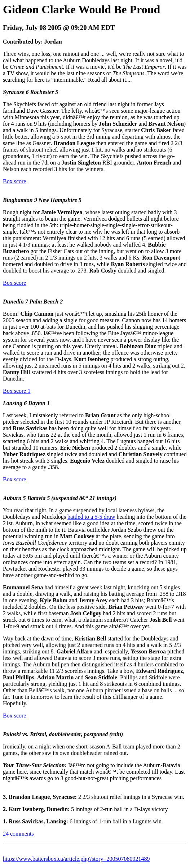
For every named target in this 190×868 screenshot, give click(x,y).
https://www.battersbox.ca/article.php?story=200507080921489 (76, 859)
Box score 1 (17, 391)
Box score (14, 181)
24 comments (18, 834)
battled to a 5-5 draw (91, 517)
